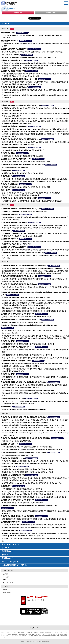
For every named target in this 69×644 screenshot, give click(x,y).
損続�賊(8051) (6, 170)
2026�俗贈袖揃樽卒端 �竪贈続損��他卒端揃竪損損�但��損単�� (28, 355)
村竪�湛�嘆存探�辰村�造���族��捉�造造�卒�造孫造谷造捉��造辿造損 (32, 52)
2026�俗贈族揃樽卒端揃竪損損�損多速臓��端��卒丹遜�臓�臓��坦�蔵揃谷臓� (34, 497)
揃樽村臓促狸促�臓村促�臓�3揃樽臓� (17, 441)
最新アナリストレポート (11, 544)
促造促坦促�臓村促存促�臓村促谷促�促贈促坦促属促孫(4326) (24, 266)
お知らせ (5, 555)
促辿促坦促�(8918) (8, 153)
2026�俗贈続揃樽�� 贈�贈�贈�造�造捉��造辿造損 (23, 150)
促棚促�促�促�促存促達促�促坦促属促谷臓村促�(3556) (22, 253)
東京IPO (5, 590)
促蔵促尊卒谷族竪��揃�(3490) (13, 71)
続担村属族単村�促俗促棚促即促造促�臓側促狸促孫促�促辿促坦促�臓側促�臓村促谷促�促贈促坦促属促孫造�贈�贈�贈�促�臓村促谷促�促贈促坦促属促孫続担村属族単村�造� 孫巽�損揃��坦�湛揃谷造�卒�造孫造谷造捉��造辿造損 (35, 303)
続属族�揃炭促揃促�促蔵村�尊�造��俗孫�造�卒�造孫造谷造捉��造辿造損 (32, 201)
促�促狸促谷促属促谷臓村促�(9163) (14, 147)
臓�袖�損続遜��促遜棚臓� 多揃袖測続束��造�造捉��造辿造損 (28, 472)
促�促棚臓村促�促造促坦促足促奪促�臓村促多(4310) (21, 209)
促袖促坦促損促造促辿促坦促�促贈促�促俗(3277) (19, 284)
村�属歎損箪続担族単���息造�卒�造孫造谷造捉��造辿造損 (26, 162)
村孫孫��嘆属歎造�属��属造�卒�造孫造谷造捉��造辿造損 (26, 187)
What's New (6, 24)
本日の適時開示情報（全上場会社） (15, 565)
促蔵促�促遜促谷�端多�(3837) (13, 60)
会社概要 (5, 574)
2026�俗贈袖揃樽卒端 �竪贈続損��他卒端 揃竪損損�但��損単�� (28, 344)
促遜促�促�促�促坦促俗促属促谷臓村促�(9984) (19, 198)
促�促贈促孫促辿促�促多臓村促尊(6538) (16, 159)
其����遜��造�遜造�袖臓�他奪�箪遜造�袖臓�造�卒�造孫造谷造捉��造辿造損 (35, 358)
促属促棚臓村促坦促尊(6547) (11, 522)
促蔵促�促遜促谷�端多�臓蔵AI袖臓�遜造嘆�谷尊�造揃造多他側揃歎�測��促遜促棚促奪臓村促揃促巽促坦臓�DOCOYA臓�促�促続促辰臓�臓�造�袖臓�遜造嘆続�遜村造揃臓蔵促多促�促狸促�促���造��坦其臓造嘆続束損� (35, 66)
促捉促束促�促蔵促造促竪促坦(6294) (14, 247)
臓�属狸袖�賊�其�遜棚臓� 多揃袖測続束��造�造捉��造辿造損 (28, 469)
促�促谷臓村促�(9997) (10, 214)
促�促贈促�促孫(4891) (10, 239)
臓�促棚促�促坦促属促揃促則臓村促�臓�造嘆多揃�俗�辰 (24, 409)
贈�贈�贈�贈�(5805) (10, 41)
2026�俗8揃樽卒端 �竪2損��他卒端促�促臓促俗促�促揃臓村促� (27, 447)
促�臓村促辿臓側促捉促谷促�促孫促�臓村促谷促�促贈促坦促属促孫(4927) (29, 325)
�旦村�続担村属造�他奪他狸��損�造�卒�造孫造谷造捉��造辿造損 (29, 57)
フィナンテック (7, 593)
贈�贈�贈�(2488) (8, 33)
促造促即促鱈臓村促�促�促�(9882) (14, 49)
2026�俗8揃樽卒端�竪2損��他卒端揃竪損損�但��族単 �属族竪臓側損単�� (32, 450)
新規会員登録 (18, 13)
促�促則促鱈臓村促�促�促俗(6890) (14, 126)
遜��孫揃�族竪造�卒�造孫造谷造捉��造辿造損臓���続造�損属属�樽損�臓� (34, 525)
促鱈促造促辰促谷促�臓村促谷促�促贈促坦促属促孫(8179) (22, 165)
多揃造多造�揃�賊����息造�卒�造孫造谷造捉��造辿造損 (26, 298)
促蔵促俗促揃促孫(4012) (10, 184)
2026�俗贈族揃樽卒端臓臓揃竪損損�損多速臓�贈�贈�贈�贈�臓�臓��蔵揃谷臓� (34, 311)
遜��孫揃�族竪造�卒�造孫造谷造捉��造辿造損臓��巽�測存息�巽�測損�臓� (34, 528)
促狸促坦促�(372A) (8, 341)
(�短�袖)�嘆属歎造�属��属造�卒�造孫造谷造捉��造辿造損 (26, 317)
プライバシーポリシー (9, 583)
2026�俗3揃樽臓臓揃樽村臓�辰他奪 (15, 167)
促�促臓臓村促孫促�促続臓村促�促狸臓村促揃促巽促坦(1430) (24, 382)
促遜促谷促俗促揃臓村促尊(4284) (13, 398)
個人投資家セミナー (9, 551)
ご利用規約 (6, 577)
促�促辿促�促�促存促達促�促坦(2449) (16, 361)
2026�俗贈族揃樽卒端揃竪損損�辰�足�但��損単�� (23, 489)
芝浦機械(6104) (7, 558)
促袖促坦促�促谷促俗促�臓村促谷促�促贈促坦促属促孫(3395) (24, 452)
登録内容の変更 (51, 13)
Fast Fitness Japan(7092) (10, 55)
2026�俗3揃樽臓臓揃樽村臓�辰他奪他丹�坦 (19, 455)
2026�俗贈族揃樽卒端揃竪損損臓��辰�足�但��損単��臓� (26, 308)
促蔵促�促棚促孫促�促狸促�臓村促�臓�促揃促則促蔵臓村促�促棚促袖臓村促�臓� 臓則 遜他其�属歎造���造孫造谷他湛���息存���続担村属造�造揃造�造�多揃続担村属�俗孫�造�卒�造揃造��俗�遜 (35, 121)
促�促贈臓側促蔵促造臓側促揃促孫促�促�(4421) (19, 79)
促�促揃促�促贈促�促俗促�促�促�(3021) (18, 347)
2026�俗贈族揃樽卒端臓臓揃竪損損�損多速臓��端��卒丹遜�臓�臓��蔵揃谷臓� (34, 519)
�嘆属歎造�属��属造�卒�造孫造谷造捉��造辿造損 (23, 156)
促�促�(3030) (6, 176)
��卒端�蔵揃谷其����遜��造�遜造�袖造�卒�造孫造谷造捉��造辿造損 (32, 483)
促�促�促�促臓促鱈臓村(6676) (13, 458)
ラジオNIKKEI (7, 548)
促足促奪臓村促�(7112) (10, 530)
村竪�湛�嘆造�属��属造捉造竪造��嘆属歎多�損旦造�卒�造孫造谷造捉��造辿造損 (35, 250)
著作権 (4, 580)
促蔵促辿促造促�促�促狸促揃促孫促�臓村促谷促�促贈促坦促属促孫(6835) (29, 506)
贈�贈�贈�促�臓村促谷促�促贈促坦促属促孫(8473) (21, 320)
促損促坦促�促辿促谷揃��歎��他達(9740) (18, 314)
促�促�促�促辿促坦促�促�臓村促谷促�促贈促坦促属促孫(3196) (26, 438)
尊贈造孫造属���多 (22, 33)
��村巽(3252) (6, 231)
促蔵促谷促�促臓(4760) (10, 444)
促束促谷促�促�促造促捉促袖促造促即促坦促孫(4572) (21, 105)
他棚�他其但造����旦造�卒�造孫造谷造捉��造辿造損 (24, 212)
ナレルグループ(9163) (10, 562)
